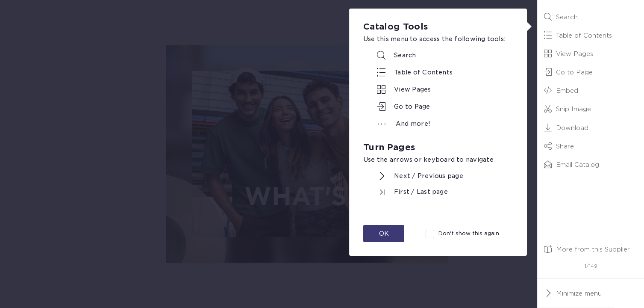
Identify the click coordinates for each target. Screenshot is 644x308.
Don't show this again (469, 233)
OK (384, 234)
